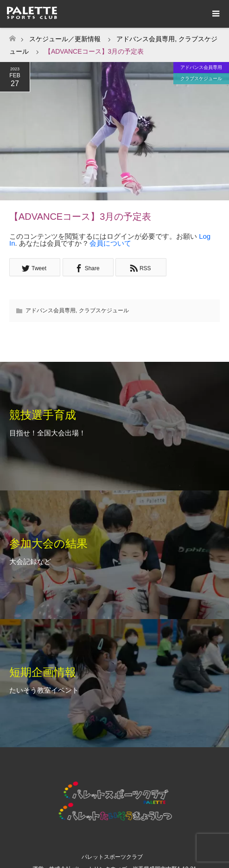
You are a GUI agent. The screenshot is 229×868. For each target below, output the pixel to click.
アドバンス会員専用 (201, 67)
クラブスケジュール (201, 78)
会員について (110, 243)
